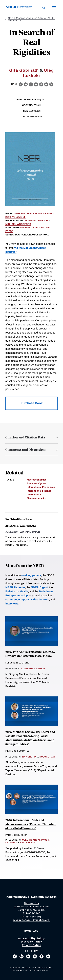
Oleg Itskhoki (31, 840)
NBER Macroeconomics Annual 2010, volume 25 (31, 19)
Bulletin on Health (17, 591)
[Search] (44, 8)
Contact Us (32, 903)
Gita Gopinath (24, 70)
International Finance (39, 491)
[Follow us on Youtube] (48, 956)
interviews (12, 604)
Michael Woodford (18, 224)
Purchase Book (32, 403)
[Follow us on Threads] (35, 956)
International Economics (41, 487)
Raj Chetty (29, 757)
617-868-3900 (32, 913)
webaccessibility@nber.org (31, 920)
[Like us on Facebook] (41, 956)
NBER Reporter (15, 587)
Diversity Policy (32, 942)
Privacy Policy (32, 945)
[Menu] (54, 8)
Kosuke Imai (47, 757)
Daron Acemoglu (36, 220)
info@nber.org (31, 917)
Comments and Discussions (26, 450)
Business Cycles (36, 483)
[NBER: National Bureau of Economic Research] (19, 8)
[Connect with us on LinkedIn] (22, 956)
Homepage (32, 931)
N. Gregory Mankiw (33, 669)
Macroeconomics (37, 480)
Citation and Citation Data (25, 437)
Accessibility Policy (32, 938)
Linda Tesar (28, 843)
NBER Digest (39, 587)
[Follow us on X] (15, 956)
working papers (31, 575)
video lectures (40, 599)
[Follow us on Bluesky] (28, 956)
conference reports (18, 599)
